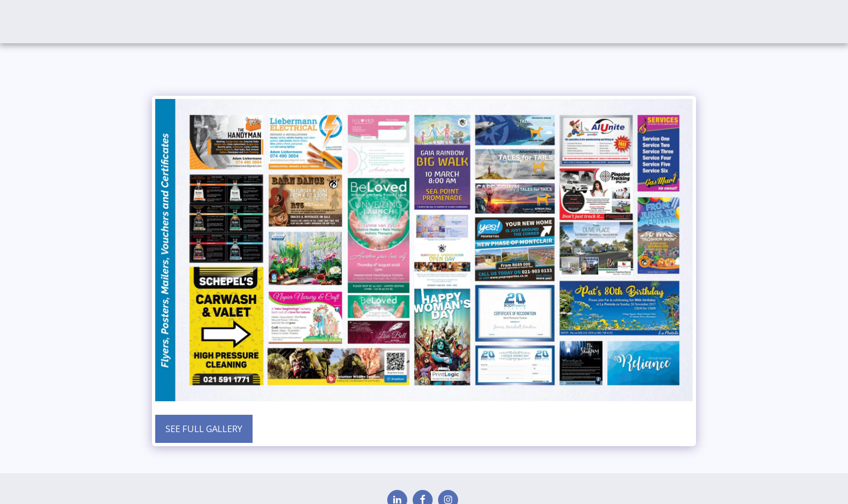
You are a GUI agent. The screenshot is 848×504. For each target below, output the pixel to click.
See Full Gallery (204, 429)
